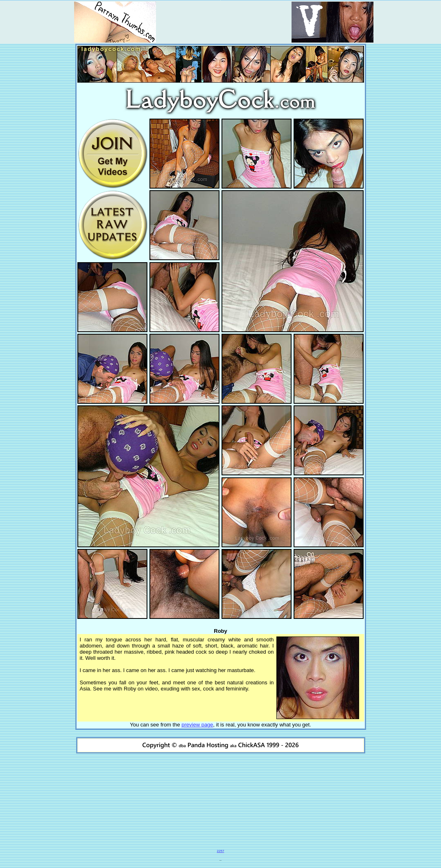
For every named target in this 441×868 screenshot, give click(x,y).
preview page (197, 725)
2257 (221, 851)
